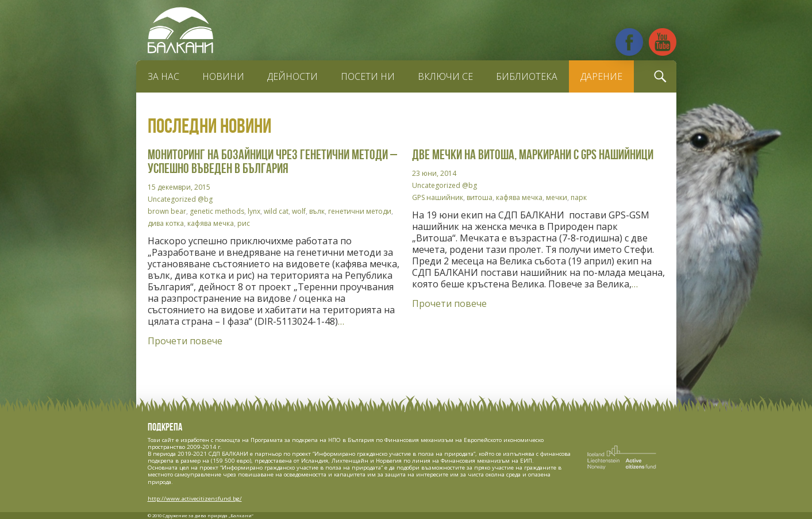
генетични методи (360, 211)
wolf (299, 211)
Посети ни (368, 76)
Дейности (293, 76)
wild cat (276, 211)
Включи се (445, 76)
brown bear (167, 211)
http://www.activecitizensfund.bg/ (195, 499)
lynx (254, 211)
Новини (223, 76)
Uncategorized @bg (180, 199)
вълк (317, 211)
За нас (163, 76)
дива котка (166, 223)
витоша (480, 197)
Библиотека (527, 76)
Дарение (601, 76)
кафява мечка (211, 223)
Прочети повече (185, 341)
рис (244, 223)
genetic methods (217, 211)
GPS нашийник (438, 197)
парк (579, 197)
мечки (557, 197)
